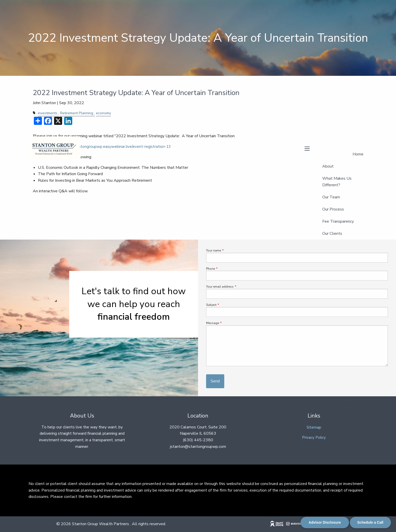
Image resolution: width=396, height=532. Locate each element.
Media (336, 416)
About (328, 166)
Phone (226, 269)
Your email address (235, 287)
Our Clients (332, 234)
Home (358, 154)
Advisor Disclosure (325, 522)
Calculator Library (338, 404)
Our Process (333, 209)
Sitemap (314, 427)
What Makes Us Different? (337, 182)
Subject (226, 305)
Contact (356, 416)
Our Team (331, 197)
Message (228, 323)
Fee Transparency (338, 221)
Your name (229, 250)
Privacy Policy (314, 437)
